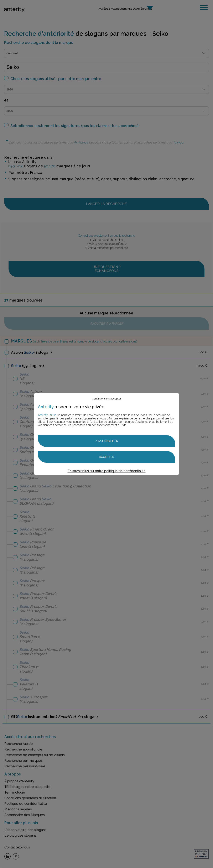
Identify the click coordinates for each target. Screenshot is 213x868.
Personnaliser (106, 441)
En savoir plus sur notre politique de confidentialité (107, 471)
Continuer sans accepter (106, 399)
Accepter (107, 457)
